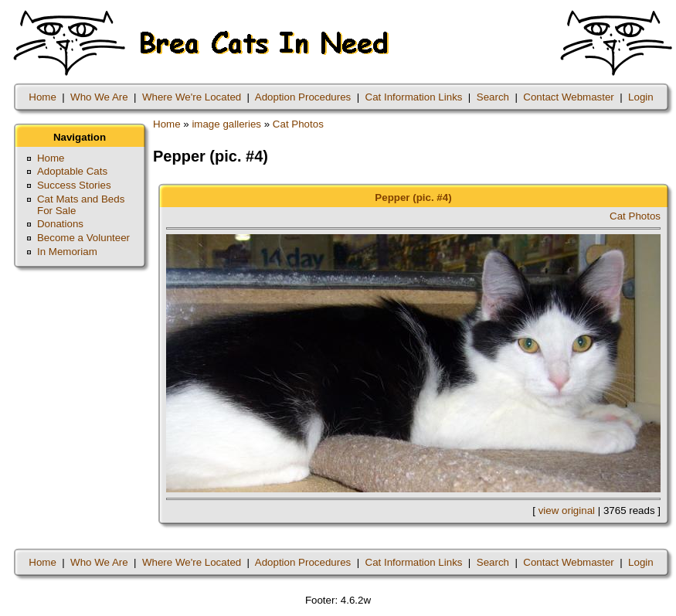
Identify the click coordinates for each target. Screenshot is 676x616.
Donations (60, 224)
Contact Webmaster (569, 97)
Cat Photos (298, 124)
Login (641, 97)
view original (567, 510)
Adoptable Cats (72, 171)
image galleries (226, 124)
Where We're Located (192, 97)
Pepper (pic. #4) (413, 197)
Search (493, 97)
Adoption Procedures (303, 97)
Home (42, 97)
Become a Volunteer (83, 238)
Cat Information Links (414, 97)
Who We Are (99, 97)
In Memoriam (67, 252)
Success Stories (74, 185)
